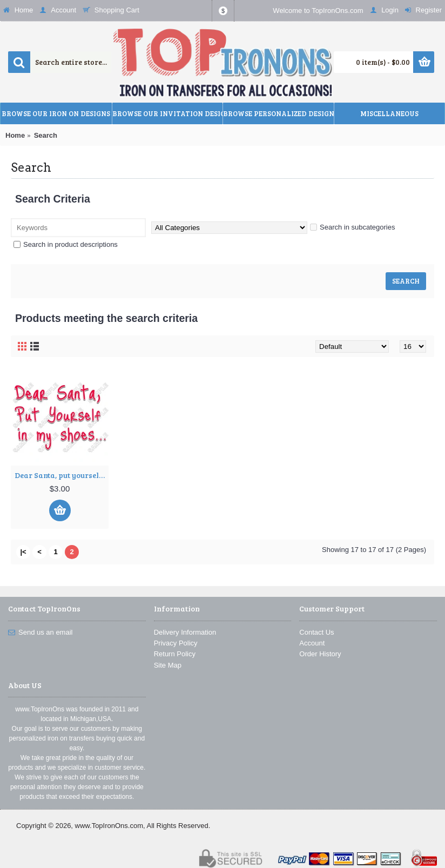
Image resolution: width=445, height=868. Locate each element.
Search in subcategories (352, 227)
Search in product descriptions (66, 244)
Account (312, 643)
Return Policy (175, 654)
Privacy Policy (176, 643)
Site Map (168, 665)
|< (23, 552)
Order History (320, 654)
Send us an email (40, 633)
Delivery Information (185, 632)
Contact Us (316, 632)
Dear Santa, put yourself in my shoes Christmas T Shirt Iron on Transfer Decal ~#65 (62, 475)
